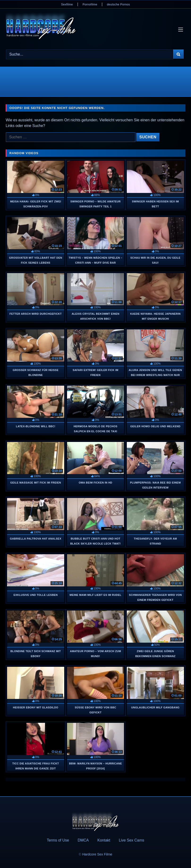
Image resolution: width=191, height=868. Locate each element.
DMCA (83, 840)
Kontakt (104, 840)
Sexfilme (67, 4)
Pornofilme (90, 4)
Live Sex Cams (132, 840)
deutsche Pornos (118, 4)
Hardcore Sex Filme (97, 854)
